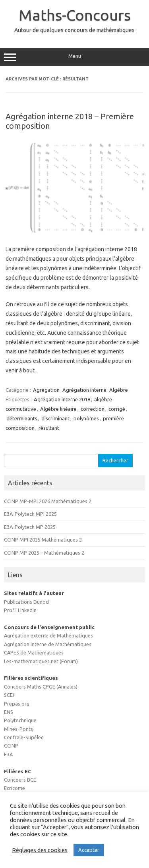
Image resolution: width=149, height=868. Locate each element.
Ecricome (15, 788)
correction (93, 409)
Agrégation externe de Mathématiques (48, 635)
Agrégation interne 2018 (62, 399)
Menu (74, 57)
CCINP (11, 746)
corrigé (117, 409)
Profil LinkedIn (20, 610)
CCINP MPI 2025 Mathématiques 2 (43, 540)
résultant (49, 428)
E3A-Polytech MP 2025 (30, 527)
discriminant (55, 418)
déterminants (22, 418)
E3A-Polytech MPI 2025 (30, 514)
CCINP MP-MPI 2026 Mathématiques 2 (48, 501)
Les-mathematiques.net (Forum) (41, 661)
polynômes (86, 418)
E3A (8, 754)
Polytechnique (20, 720)
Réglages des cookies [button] (40, 850)
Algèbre (119, 390)
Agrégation (46, 390)
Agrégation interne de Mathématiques (48, 644)
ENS (9, 712)
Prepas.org (17, 704)
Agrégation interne (84, 390)
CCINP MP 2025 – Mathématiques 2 (44, 553)
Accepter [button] (89, 850)
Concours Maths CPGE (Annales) (41, 687)
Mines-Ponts (18, 729)
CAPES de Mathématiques (34, 652)
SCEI (9, 695)
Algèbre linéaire (58, 409)
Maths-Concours (75, 15)
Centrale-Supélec (24, 737)
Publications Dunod (26, 602)
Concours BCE (20, 780)
